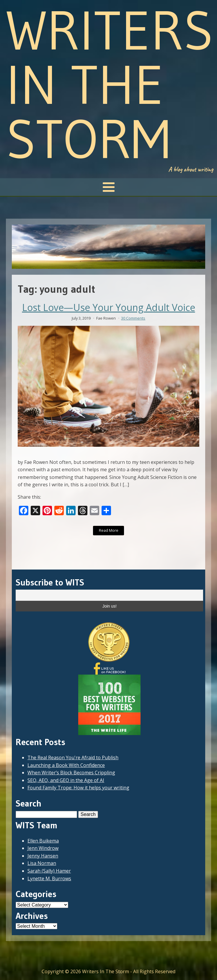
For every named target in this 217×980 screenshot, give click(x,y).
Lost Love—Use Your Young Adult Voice (109, 307)
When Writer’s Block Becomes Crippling (71, 773)
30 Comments (133, 318)
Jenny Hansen (43, 856)
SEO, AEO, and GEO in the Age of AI (66, 780)
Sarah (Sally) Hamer (49, 871)
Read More (109, 530)
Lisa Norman (42, 863)
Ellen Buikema (43, 841)
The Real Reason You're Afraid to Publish (73, 758)
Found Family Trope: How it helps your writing (78, 788)
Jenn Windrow (43, 848)
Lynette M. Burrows (49, 878)
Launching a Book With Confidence (66, 765)
